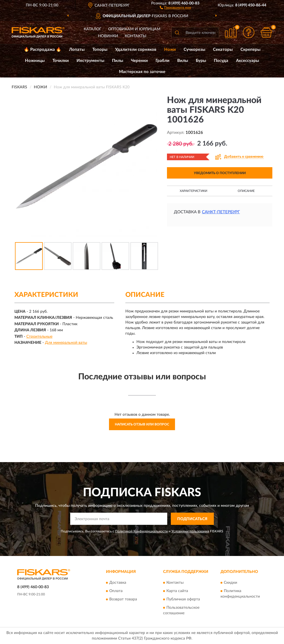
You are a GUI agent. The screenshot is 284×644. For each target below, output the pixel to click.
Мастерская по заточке (142, 72)
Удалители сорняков (136, 50)
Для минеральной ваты (66, 343)
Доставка (118, 583)
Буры (201, 61)
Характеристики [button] (193, 191)
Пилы (118, 61)
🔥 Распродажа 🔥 (43, 50)
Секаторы (223, 50)
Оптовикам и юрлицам (134, 29)
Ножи (170, 50)
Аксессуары (248, 61)
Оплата (116, 591)
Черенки (139, 61)
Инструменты (90, 61)
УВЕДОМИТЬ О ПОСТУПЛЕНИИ (220, 173)
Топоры (100, 50)
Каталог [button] (93, 29)
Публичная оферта (183, 599)
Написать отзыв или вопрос (142, 424)
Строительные (39, 337)
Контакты (136, 36)
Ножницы (35, 61)
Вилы (183, 61)
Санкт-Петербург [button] (221, 212)
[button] (175, 7)
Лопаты (77, 50)
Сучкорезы (194, 50)
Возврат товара (123, 599)
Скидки (230, 583)
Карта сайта (177, 591)
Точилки (61, 61)
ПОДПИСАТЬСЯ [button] (192, 519)
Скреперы (250, 50)
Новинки (108, 36)
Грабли (163, 61)
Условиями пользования (190, 531)
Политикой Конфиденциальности (141, 531)
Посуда (221, 61)
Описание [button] (246, 191)
